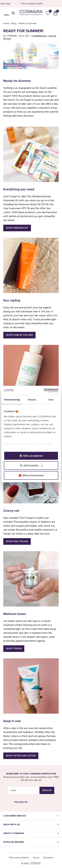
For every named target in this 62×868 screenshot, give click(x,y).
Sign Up (47, 790)
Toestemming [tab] (12, 399)
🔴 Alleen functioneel (31, 475)
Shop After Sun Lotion (21, 756)
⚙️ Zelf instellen (31, 465)
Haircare (52, 36)
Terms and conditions (19, 857)
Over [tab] (51, 399)
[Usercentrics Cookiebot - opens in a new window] (44, 390)
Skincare (7, 38)
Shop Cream (14, 649)
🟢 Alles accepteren (31, 456)
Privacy (36, 857)
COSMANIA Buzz (39, 36)
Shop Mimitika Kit (17, 228)
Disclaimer (48, 857)
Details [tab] (32, 399)
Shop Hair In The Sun (19, 335)
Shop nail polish (17, 541)
